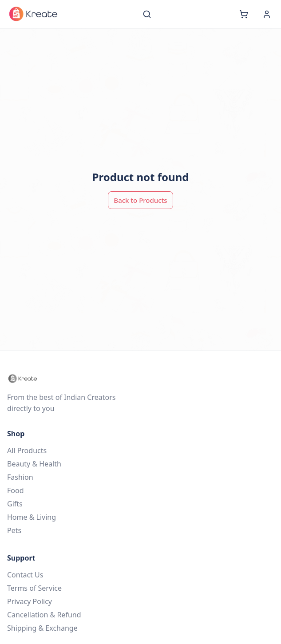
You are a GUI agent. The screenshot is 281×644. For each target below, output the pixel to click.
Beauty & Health (34, 464)
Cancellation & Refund (44, 615)
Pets (14, 530)
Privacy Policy (30, 601)
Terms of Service (34, 588)
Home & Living (32, 517)
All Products (27, 450)
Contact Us (25, 575)
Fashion (20, 477)
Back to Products (140, 200)
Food (16, 490)
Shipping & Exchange (42, 628)
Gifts (15, 504)
